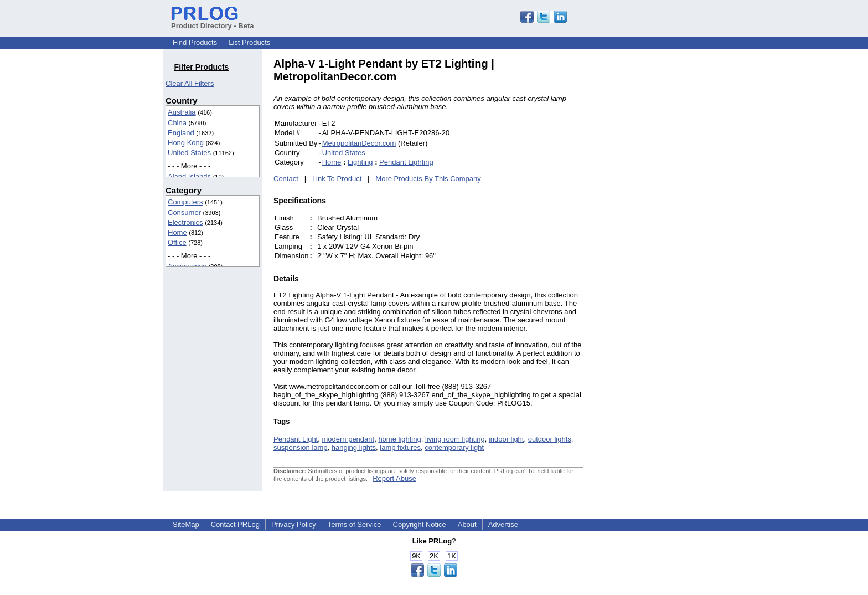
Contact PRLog (235, 524)
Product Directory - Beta (213, 22)
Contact (286, 179)
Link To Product (337, 179)
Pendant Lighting (406, 162)
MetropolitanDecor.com (359, 143)
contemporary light (454, 447)
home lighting (399, 439)
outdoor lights (550, 439)
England (181, 133)
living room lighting (455, 439)
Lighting (360, 162)
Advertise (503, 524)
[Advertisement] (658, 224)
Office (177, 242)
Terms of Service (355, 524)
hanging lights (354, 447)
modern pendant (348, 439)
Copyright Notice (420, 524)
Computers (185, 202)
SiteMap (186, 524)
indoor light (507, 439)
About (467, 524)
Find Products (195, 42)
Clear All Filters (190, 83)
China (177, 123)
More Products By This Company (428, 179)
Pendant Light (296, 439)
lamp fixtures (400, 447)
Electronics (185, 222)
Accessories (187, 266)
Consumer (184, 212)
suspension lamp (301, 447)
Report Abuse (394, 478)
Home (177, 232)
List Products (249, 42)
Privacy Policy (294, 524)
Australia (182, 112)
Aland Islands (189, 176)
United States (189, 153)
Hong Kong (186, 143)
